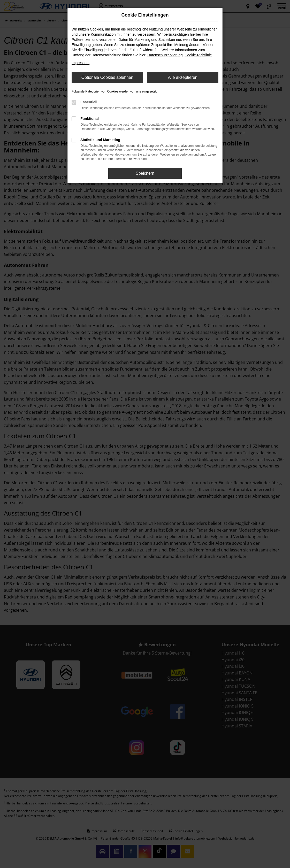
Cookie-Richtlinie (198, 55)
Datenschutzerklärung (165, 55)
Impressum (81, 63)
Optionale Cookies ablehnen (107, 77)
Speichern (145, 173)
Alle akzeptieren (183, 77)
